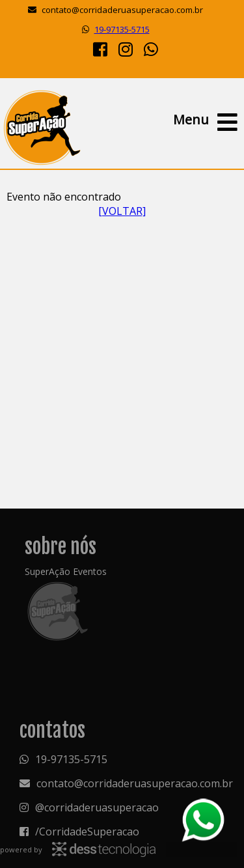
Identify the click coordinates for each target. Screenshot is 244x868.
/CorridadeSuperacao (87, 832)
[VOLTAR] (122, 211)
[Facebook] (100, 49)
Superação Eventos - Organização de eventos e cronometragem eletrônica (42, 127)
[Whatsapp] (151, 49)
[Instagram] (126, 49)
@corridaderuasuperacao (97, 807)
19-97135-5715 (122, 29)
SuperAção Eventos (66, 571)
